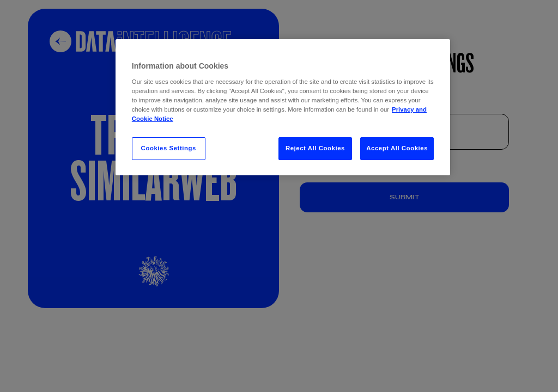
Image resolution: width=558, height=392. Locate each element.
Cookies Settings (169, 148)
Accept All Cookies (397, 148)
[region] (283, 107)
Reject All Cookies (315, 148)
